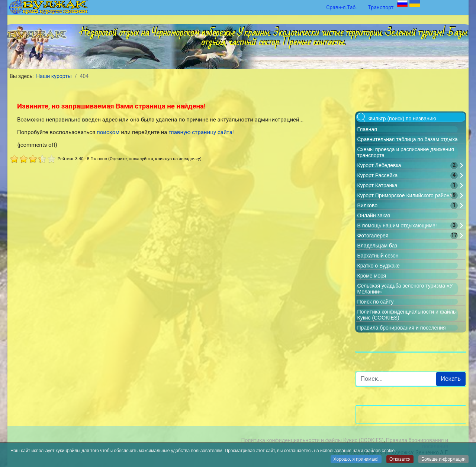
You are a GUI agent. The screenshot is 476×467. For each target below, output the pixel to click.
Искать (451, 379)
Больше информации (443, 460)
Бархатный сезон (378, 256)
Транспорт (381, 7)
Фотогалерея (373, 236)
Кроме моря (372, 276)
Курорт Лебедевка (379, 165)
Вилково (367, 205)
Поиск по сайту (376, 302)
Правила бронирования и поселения (402, 328)
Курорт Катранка (377, 185)
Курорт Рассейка (378, 175)
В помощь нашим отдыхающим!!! (397, 226)
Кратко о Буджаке (379, 266)
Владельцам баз (377, 246)
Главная (367, 129)
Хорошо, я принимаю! (356, 460)
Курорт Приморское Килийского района (405, 195)
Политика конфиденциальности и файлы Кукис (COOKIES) (312, 440)
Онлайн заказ (374, 215)
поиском (108, 132)
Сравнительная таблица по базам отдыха (408, 139)
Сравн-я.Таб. (342, 7)
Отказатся (400, 460)
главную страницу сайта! (201, 132)
